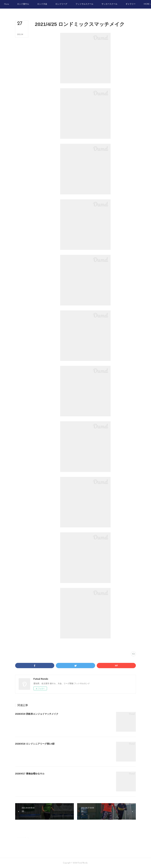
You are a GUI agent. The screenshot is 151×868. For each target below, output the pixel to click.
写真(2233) (39, 645)
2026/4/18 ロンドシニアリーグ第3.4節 (35, 744)
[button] (13, 4)
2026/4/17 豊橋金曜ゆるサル (30, 774)
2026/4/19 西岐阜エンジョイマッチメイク (37, 714)
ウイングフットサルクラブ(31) (55, 645)
